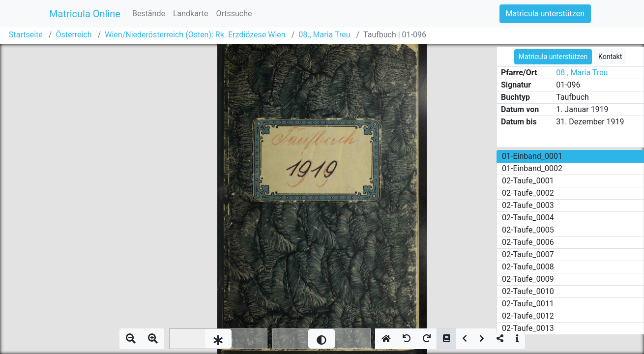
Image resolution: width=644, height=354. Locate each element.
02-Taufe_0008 (528, 267)
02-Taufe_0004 (528, 218)
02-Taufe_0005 (528, 230)
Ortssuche (234, 14)
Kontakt (610, 57)
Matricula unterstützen (545, 14)
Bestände (149, 14)
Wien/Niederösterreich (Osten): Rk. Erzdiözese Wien (195, 35)
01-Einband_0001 (532, 156)
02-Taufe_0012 (528, 316)
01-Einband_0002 (532, 168)
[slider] (218, 339)
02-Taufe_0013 (528, 328)
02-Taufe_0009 (528, 279)
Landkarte (191, 14)
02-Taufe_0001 (528, 181)
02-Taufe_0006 (528, 242)
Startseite (26, 35)
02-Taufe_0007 (528, 254)
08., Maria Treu (324, 35)
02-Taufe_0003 (528, 205)
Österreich (73, 35)
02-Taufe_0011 (528, 304)
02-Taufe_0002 (528, 193)
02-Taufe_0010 (528, 291)
